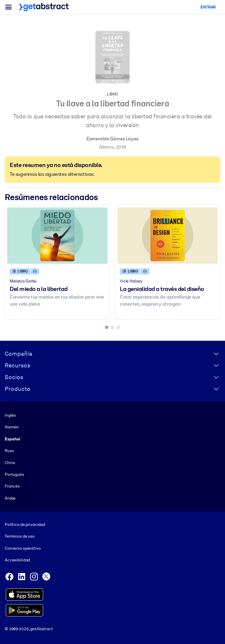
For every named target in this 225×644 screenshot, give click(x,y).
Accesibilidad (17, 560)
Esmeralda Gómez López (112, 139)
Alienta (106, 147)
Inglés (10, 415)
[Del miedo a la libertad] (57, 236)
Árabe (10, 498)
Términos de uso (20, 536)
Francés (12, 486)
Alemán (12, 427)
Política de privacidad (25, 524)
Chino (10, 462)
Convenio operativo (23, 548)
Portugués (14, 474)
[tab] (107, 327)
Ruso (9, 451)
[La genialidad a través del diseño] (168, 236)
